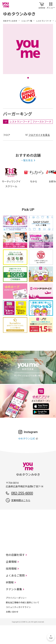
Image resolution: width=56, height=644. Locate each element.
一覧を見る (27, 179)
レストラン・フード (44, 21)
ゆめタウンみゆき (10, 21)
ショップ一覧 (27, 21)
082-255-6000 (22, 512)
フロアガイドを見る (39, 154)
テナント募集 (14, 608)
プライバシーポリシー (16, 617)
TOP (51, 637)
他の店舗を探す (15, 574)
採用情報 (11, 587)
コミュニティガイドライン (18, 626)
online (42, 5)
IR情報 (10, 601)
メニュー (51, 5)
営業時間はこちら (21, 519)
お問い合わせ (12, 631)
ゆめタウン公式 (27, 457)
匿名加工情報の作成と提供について (23, 621)
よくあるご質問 (15, 594)
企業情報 (11, 580)
